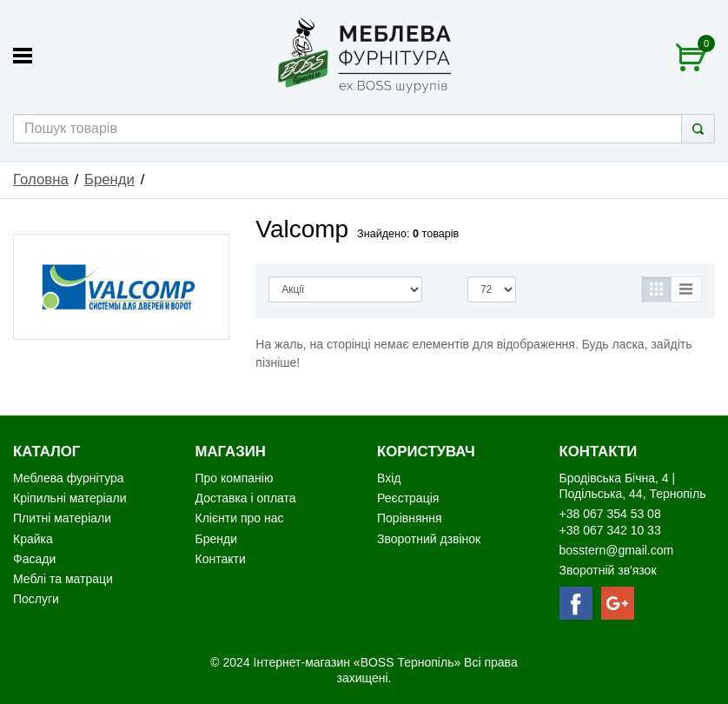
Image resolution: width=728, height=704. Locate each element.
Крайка (33, 539)
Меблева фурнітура (70, 478)
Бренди (109, 179)
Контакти (221, 559)
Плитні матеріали (62, 518)
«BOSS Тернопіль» (409, 662)
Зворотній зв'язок (608, 570)
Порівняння (410, 518)
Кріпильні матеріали (69, 498)
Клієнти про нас (240, 518)
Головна (41, 179)
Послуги (36, 599)
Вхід (389, 478)
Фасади (34, 559)
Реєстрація (408, 498)
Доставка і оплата (246, 498)
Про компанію (235, 478)
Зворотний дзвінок (429, 539)
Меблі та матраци (63, 579)
